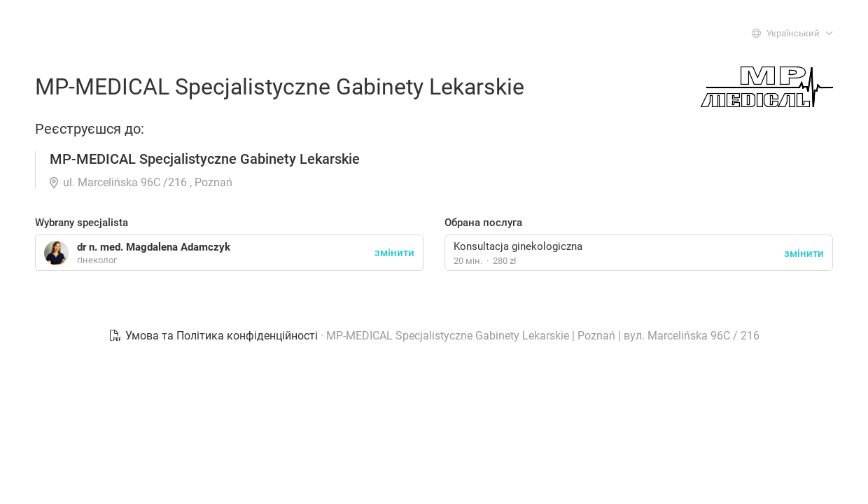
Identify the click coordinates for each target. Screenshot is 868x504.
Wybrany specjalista (82, 223)
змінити (804, 253)
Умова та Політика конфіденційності (215, 336)
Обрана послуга (483, 223)
